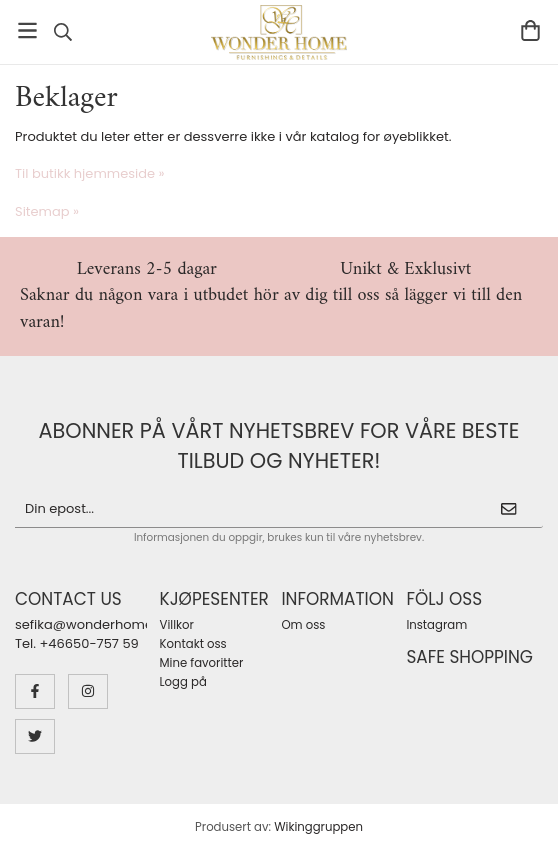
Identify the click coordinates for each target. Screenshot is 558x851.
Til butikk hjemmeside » (90, 173)
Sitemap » (47, 211)
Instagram (436, 625)
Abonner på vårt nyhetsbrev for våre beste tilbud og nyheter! (279, 445)
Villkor (177, 625)
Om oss (303, 625)
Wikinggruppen (318, 827)
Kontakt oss (193, 644)
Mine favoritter (202, 663)
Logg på (183, 682)
